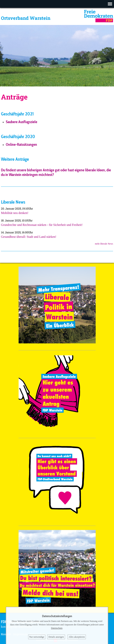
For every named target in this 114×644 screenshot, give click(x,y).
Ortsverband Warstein (26, 18)
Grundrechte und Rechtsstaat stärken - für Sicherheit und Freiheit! (42, 225)
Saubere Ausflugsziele (22, 122)
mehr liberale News (104, 244)
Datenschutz (57, 628)
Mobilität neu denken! (15, 213)
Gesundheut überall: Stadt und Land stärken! (29, 237)
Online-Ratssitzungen (21, 144)
